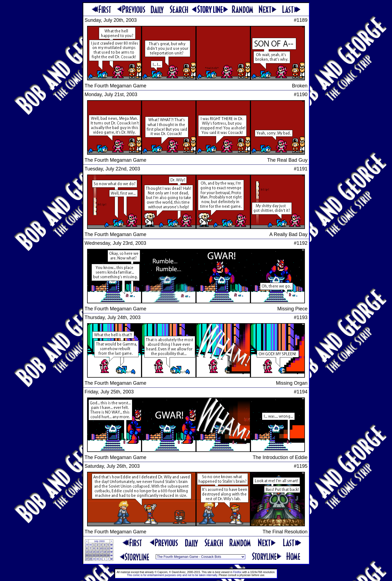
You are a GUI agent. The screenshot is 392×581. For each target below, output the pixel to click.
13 (87, 552)
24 (101, 555)
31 (101, 559)
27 (87, 559)
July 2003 (99, 541)
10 (101, 548)
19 (108, 552)
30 (90, 545)
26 (108, 555)
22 (94, 555)
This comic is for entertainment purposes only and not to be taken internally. (172, 575)
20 (87, 555)
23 (97, 555)
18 (105, 552)
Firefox (238, 572)
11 (105, 548)
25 (105, 555)
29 (87, 545)
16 (97, 552)
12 (108, 548)
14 (90, 552)
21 (90, 555)
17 (101, 552)
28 (90, 559)
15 (94, 552)
